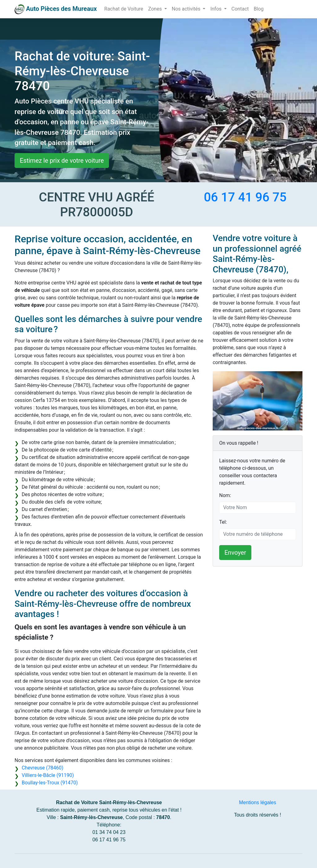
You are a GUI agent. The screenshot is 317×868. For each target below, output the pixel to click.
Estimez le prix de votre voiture (62, 161)
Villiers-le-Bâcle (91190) (48, 775)
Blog (258, 9)
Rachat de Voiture (124, 9)
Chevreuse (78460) (43, 768)
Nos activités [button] (187, 9)
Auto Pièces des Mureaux (61, 9)
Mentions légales (258, 802)
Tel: (223, 522)
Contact (240, 9)
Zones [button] (156, 9)
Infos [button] (216, 9)
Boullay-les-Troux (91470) (50, 783)
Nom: (225, 495)
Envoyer (235, 553)
